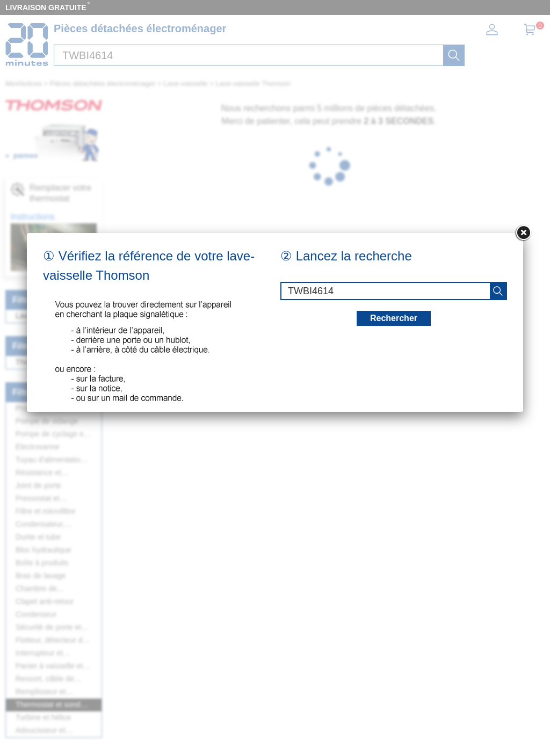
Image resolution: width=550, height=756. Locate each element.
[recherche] (498, 291)
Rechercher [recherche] (394, 318)
